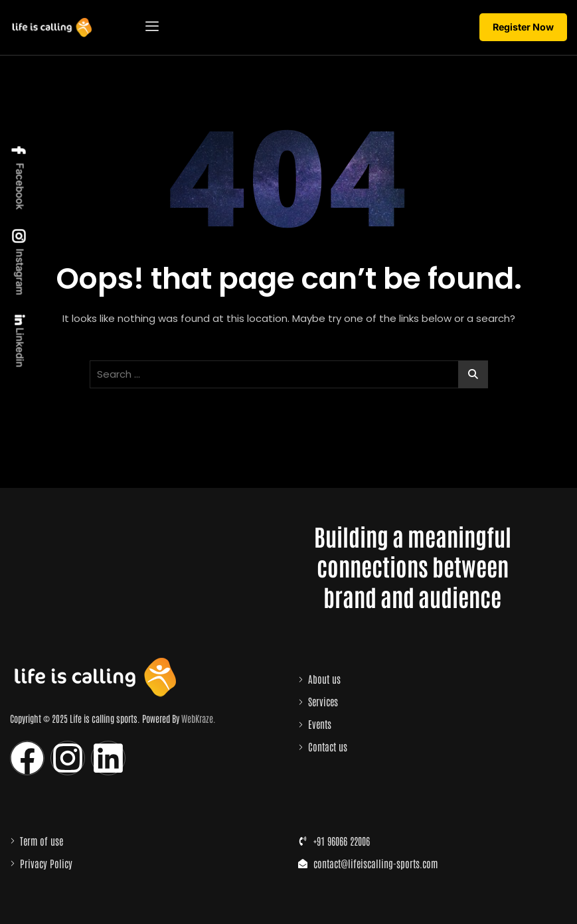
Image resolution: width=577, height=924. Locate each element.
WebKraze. (199, 718)
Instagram (19, 263)
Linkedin (19, 342)
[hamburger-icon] (152, 27)
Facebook (19, 177)
